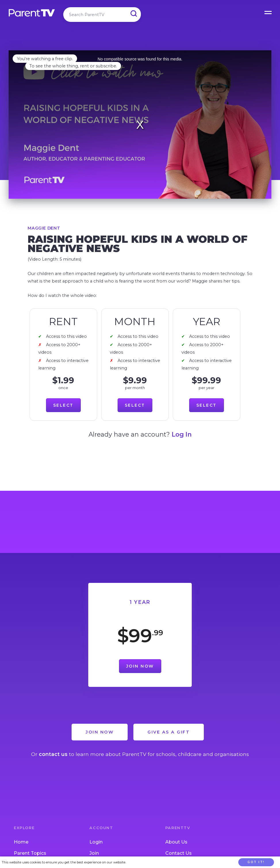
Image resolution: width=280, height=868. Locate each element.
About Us (176, 842)
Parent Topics (30, 853)
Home (21, 842)
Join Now (140, 666)
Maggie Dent (44, 228)
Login (96, 842)
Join (94, 853)
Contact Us (179, 853)
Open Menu (269, 12)
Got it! (256, 862)
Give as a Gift (169, 732)
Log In (182, 434)
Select (63, 405)
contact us (53, 754)
